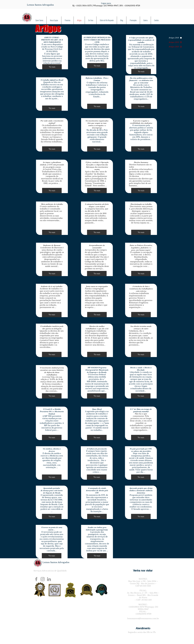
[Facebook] (36, 579)
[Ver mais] (52, 67)
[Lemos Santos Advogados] (40, 5)
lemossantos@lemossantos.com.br (143, 618)
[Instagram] (43, 579)
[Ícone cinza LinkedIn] (49, 579)
